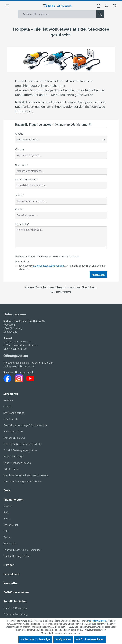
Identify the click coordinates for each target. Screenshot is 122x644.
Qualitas (8, 407)
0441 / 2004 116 (21, 342)
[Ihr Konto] (107, 6)
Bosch (7, 519)
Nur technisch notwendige (35, 639)
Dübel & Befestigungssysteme (20, 450)
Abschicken (98, 275)
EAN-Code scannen (16, 592)
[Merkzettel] (115, 6)
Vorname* (21, 150)
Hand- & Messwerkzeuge (17, 463)
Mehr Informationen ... (97, 621)
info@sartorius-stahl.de (24, 345)
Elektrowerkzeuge (13, 457)
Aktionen (8, 400)
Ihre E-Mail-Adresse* (26, 180)
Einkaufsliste (12, 574)
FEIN (6, 531)
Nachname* (22, 165)
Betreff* (19, 210)
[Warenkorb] (98, 6)
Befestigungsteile (13, 432)
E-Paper (9, 565)
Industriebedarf (12, 469)
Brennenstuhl (11, 525)
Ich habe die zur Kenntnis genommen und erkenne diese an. (62, 268)
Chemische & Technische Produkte (22, 444)
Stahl (6, 512)
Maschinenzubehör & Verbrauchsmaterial (26, 475)
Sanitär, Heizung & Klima (17, 556)
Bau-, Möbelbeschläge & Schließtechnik (25, 425)
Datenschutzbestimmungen (49, 266)
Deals (7, 491)
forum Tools (10, 544)
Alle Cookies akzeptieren (90, 639)
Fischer (7, 537)
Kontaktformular (18, 349)
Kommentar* (22, 224)
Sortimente (11, 394)
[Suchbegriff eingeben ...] (57, 14)
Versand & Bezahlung (15, 608)
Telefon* (20, 195)
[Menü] (7, 6)
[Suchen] (100, 14)
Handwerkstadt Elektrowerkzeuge (22, 550)
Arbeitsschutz (11, 419)
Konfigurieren (63, 639)
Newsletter (11, 583)
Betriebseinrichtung (14, 438)
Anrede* (20, 134)
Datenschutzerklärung (15, 614)
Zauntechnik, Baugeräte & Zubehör (22, 482)
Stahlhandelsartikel (14, 413)
